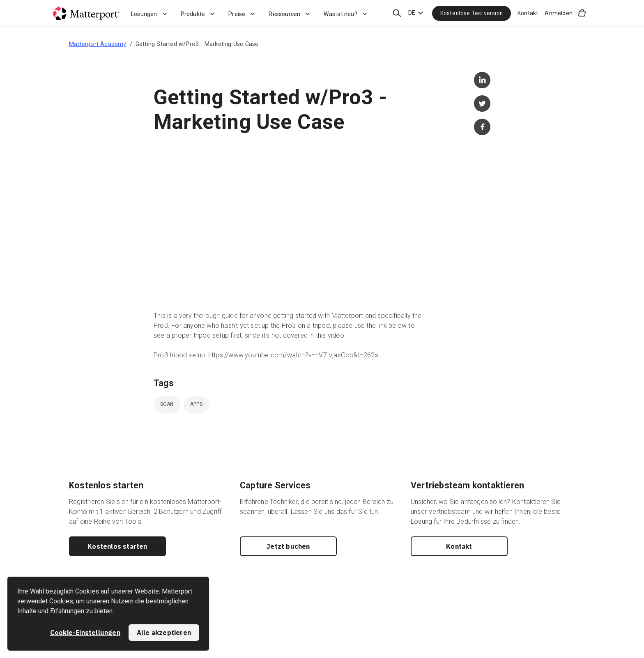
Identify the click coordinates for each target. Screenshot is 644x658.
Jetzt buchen (288, 546)
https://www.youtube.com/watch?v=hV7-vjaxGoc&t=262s (293, 355)
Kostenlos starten (117, 546)
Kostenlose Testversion (471, 13)
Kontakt (528, 13)
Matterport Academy (98, 44)
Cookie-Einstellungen (85, 633)
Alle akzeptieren (164, 633)
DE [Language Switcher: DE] (412, 13)
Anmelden (559, 13)
